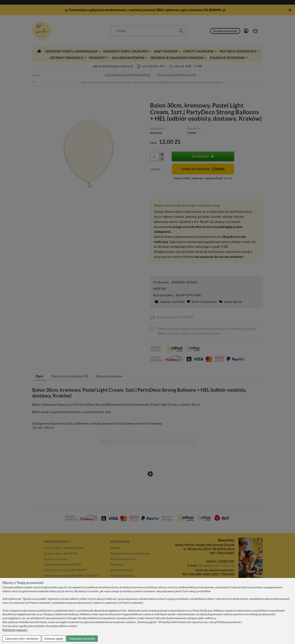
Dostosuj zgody (54, 639)
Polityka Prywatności (15, 630)
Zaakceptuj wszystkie (82, 639)
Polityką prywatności (229, 622)
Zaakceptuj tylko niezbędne (22, 639)
